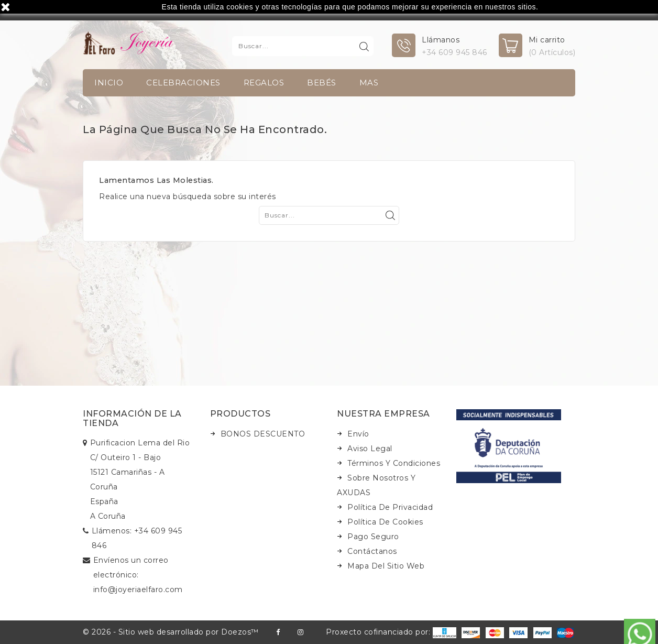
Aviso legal (370, 449)
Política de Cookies (385, 522)
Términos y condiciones (394, 463)
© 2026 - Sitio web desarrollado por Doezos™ (171, 632)
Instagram (300, 632)
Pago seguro (373, 537)
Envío (358, 434)
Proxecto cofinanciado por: (391, 632)
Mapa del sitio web (386, 566)
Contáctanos (372, 551)
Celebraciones (183, 83)
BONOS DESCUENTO (263, 434)
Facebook (278, 632)
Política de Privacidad (390, 507)
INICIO (109, 83)
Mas (369, 83)
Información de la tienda (132, 418)
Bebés (322, 83)
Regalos (264, 83)
